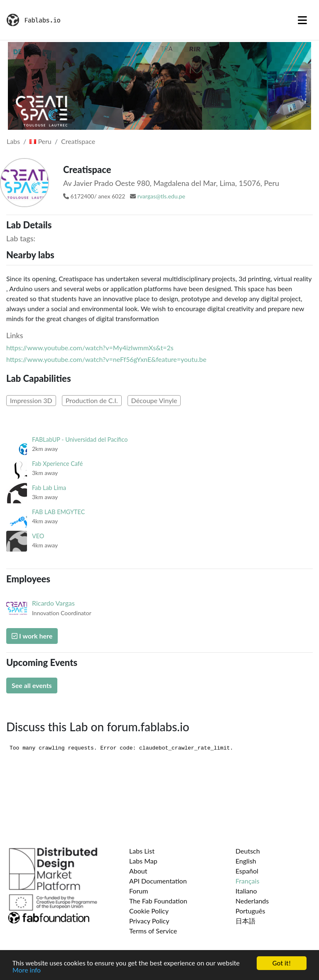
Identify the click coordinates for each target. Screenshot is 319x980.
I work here (32, 636)
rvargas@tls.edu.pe (161, 196)
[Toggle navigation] (302, 20)
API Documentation (158, 881)
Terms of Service (153, 931)
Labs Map (143, 861)
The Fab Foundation (158, 901)
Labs (13, 141)
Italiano (246, 891)
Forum (139, 891)
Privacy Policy (149, 921)
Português (250, 911)
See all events (32, 685)
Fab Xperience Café (57, 464)
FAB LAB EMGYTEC (58, 512)
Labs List (142, 851)
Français (247, 881)
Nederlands (252, 901)
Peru (40, 141)
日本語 (245, 921)
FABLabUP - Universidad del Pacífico (80, 439)
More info (27, 971)
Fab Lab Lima (49, 488)
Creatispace (78, 141)
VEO (38, 536)
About (138, 871)
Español (247, 871)
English (246, 861)
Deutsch (248, 851)
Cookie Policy (149, 911)
